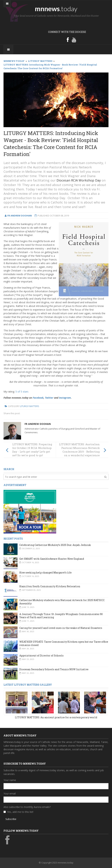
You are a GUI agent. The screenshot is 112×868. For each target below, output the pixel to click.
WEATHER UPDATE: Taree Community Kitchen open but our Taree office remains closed (64, 643)
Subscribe (11, 819)
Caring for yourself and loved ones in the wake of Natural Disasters (61, 628)
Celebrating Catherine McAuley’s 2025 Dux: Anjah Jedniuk (55, 545)
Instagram (65, 398)
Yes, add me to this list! (20, 812)
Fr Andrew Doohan (38, 424)
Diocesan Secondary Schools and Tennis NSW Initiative (54, 669)
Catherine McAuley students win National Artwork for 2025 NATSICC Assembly (62, 602)
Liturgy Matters (30, 406)
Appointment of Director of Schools (41, 655)
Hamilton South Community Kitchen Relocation (50, 586)
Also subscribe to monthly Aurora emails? (27, 807)
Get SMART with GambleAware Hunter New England (52, 559)
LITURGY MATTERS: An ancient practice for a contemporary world (56, 717)
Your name (10, 780)
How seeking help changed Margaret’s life (45, 573)
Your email (10, 793)
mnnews (56, 9)
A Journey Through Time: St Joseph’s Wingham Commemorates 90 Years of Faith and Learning (61, 616)
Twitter (49, 398)
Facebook (38, 398)
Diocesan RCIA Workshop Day (79, 180)
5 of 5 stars (22, 392)
